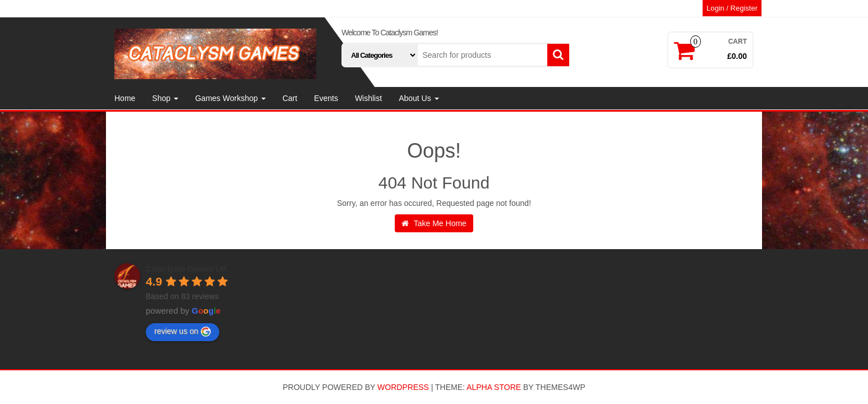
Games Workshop (230, 98)
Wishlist (368, 98)
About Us (419, 98)
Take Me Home (434, 223)
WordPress (403, 387)
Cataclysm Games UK (186, 269)
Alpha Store (494, 387)
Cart (290, 98)
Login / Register (732, 8)
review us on (183, 332)
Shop (165, 98)
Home (125, 98)
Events (326, 98)
